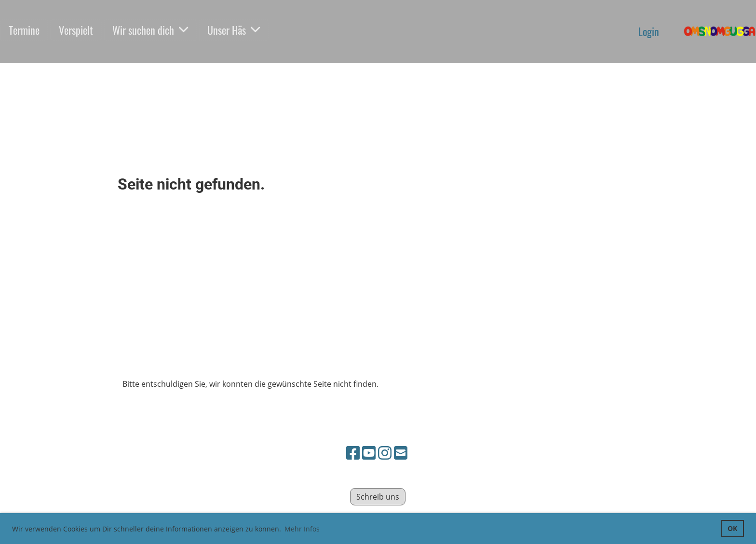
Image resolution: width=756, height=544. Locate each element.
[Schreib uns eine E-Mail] (401, 453)
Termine (24, 30)
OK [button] (732, 528)
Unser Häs (234, 30)
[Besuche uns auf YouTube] (369, 453)
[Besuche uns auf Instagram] (385, 453)
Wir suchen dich (150, 30)
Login (649, 31)
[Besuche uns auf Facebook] (353, 453)
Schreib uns (378, 497)
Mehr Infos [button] (302, 529)
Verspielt (76, 30)
